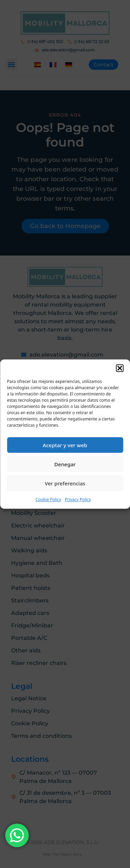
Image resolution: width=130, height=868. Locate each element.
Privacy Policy (78, 499)
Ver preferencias (65, 483)
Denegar (65, 464)
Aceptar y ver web (65, 445)
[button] (120, 368)
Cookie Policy (49, 499)
